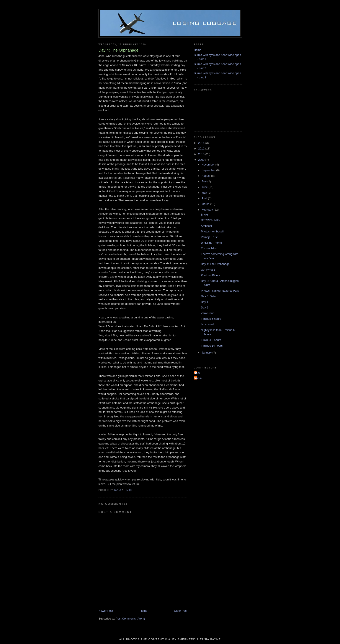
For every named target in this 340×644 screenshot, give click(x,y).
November (209, 165)
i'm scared (207, 324)
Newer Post (106, 611)
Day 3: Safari (209, 296)
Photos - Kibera (211, 275)
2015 (202, 143)
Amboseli (207, 226)
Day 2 (204, 307)
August (206, 176)
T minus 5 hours (211, 319)
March (206, 204)
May (205, 193)
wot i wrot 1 (208, 270)
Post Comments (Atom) (130, 619)
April (205, 198)
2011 (202, 148)
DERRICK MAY (210, 220)
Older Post (181, 611)
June (205, 187)
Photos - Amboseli (212, 231)
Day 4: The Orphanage (215, 264)
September (209, 170)
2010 (202, 154)
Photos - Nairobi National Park (220, 291)
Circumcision (209, 248)
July (205, 181)
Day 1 (204, 302)
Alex (198, 373)
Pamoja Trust (209, 237)
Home (144, 611)
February (208, 210)
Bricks (205, 215)
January (207, 353)
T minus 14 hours (212, 346)
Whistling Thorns (211, 243)
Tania (198, 378)
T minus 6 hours (211, 340)
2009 (202, 160)
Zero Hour (207, 313)
